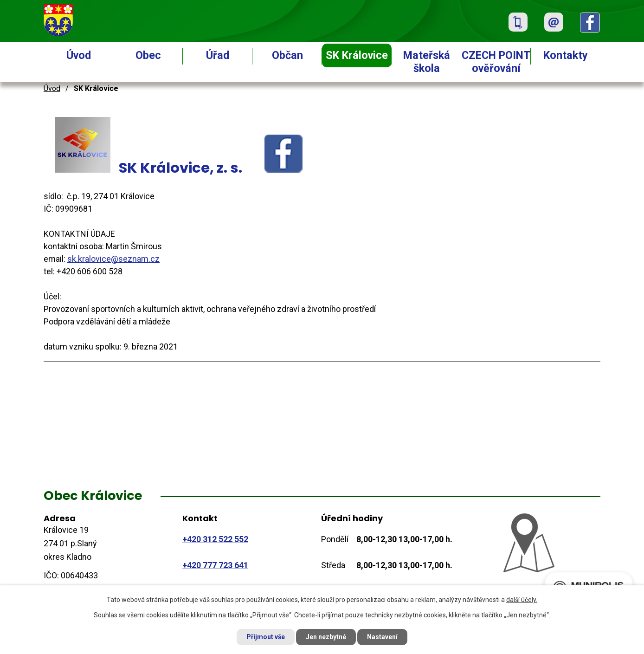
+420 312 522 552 (215, 539)
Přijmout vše (266, 637)
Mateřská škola (427, 62)
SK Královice (357, 55)
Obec (148, 55)
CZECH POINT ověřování (496, 62)
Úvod (79, 55)
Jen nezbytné (326, 637)
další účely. (522, 600)
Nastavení (382, 637)
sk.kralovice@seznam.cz (113, 259)
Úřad (218, 55)
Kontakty (566, 55)
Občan (287, 55)
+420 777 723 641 (215, 565)
